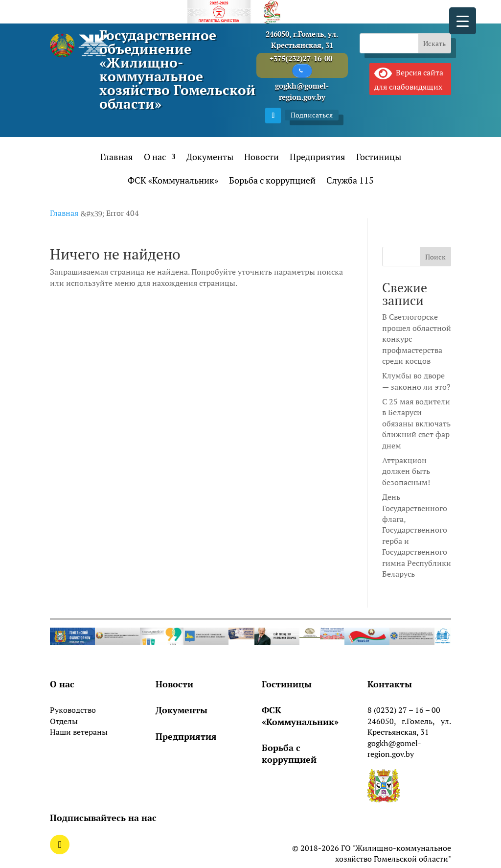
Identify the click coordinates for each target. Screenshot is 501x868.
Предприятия (318, 158)
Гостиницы (379, 158)
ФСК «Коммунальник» (173, 181)
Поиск (435, 257)
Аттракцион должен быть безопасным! (406, 471)
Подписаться (312, 115)
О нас (155, 158)
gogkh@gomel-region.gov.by (394, 749)
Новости (262, 158)
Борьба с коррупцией (272, 181)
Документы (210, 158)
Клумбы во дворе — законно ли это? (416, 381)
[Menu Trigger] (463, 21)
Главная (117, 158)
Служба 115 (350, 181)
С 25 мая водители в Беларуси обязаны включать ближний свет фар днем (416, 423)
